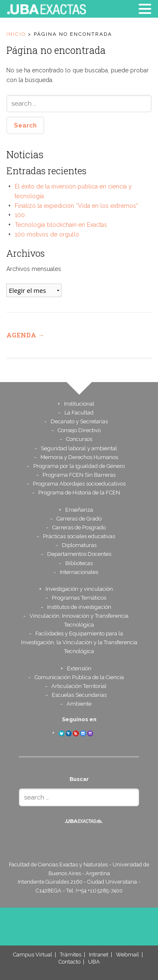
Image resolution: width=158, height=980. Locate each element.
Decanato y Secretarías (79, 421)
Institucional (79, 404)
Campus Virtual (33, 955)
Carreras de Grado (79, 519)
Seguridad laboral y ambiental (79, 448)
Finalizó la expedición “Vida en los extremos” (76, 206)
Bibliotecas (79, 563)
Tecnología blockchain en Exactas (61, 225)
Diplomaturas (79, 545)
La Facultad (79, 413)
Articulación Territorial (79, 686)
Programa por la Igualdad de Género (79, 466)
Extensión (79, 668)
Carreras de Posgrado (79, 527)
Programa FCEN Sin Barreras (79, 475)
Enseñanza (79, 510)
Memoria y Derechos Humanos (79, 457)
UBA (94, 962)
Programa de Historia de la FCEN (79, 493)
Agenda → (25, 335)
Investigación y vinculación (79, 589)
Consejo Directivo (79, 430)
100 (20, 215)
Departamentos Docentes (79, 554)
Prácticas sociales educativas (79, 536)
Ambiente (79, 704)
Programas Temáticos (79, 598)
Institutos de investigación (79, 607)
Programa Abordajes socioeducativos (79, 484)
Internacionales (79, 572)
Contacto (70, 962)
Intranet (99, 955)
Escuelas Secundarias (79, 695)
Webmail (127, 955)
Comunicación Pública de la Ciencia (79, 677)
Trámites (71, 955)
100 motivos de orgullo (47, 234)
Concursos (79, 439)
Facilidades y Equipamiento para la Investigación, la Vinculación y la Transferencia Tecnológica (79, 642)
